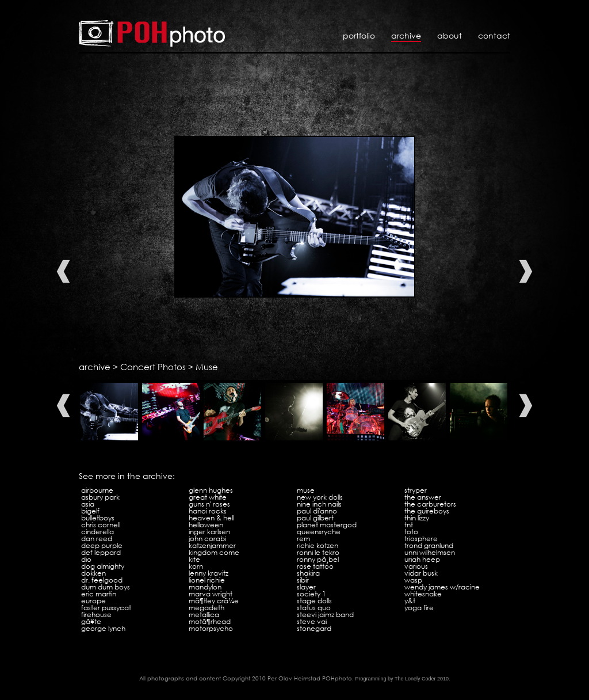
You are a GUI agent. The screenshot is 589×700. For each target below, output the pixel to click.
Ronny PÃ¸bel (318, 559)
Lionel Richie (207, 580)
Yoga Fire (419, 608)
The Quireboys (427, 511)
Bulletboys (98, 518)
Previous (63, 271)
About (450, 35)
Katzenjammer (212, 545)
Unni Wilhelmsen (430, 552)
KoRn (196, 566)
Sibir (303, 580)
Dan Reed (97, 539)
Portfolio (359, 35)
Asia (88, 504)
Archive (406, 35)
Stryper (416, 490)
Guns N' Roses (209, 504)
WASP (413, 580)
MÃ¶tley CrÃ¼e (214, 601)
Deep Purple (102, 545)
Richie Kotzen (318, 545)
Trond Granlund (429, 545)
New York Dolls (320, 497)
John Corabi (207, 539)
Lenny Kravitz (209, 573)
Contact (494, 35)
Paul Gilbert (315, 518)
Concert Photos (153, 367)
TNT (409, 525)
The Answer (423, 497)
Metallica (204, 615)
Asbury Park (100, 497)
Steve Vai (312, 621)
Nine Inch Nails (319, 504)
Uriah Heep (422, 559)
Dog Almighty (103, 566)
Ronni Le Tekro (318, 552)
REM (303, 539)
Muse (207, 367)
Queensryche (319, 532)
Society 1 (311, 594)
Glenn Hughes (211, 490)
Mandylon (205, 587)
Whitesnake (423, 594)
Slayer (306, 587)
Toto (411, 532)
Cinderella (97, 532)
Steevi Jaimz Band (325, 615)
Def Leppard (101, 552)
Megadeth (206, 608)
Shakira (308, 573)
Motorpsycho (211, 628)
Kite (194, 559)
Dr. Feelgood (102, 580)
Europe (93, 601)
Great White (208, 497)
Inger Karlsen (209, 532)
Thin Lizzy (417, 518)
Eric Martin (99, 594)
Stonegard (314, 628)
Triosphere (421, 539)
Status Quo (314, 608)
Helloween (206, 525)
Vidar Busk (421, 573)
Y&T (410, 601)
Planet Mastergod (327, 525)
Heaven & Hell (211, 518)
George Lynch (103, 628)
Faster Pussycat (106, 608)
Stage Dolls (314, 601)
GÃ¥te (91, 621)
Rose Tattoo (315, 566)
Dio (86, 559)
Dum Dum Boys (106, 587)
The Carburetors (430, 504)
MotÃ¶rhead (210, 621)
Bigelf (90, 511)
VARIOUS (416, 566)
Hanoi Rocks (208, 511)
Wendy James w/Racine (442, 587)
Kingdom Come (214, 552)
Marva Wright (211, 594)
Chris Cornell (101, 525)
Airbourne (97, 490)
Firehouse (96, 615)
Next (526, 271)
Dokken (93, 573)
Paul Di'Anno (317, 511)
